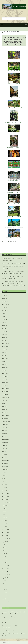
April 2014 (4, 554)
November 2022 (6, 346)
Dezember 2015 (6, 494)
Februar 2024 (5, 325)
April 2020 (4, 379)
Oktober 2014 (5, 536)
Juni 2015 (4, 512)
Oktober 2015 (5, 500)
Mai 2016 (4, 479)
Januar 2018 (5, 437)
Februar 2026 (5, 298)
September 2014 (6, 539)
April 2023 (4, 331)
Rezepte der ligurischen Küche (9, 631)
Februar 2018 (5, 434)
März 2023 (4, 334)
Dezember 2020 (6, 373)
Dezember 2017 (6, 440)
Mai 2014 (4, 551)
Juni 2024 (4, 313)
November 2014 (6, 533)
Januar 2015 (5, 527)
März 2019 (4, 407)
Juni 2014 (4, 548)
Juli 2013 (4, 581)
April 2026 (4, 295)
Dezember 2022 (6, 343)
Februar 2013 (5, 596)
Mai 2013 (4, 587)
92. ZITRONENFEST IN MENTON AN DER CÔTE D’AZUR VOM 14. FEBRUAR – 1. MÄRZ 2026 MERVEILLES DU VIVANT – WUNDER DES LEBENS (13, 283)
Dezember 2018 (6, 416)
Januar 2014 (5, 563)
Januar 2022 (5, 355)
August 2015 (5, 506)
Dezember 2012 (6, 602)
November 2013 (6, 569)
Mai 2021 (4, 361)
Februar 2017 (5, 455)
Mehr (24, 242)
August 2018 (5, 425)
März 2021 (4, 365)
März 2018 (4, 431)
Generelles (17, 242)
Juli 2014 (4, 545)
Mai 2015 (4, 515)
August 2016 (5, 470)
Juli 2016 (4, 473)
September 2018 (6, 422)
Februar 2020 (5, 383)
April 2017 (4, 449)
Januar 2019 (5, 413)
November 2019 (6, 392)
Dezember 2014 (6, 530)
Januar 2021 (5, 371)
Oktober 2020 (5, 377)
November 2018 (6, 419)
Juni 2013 (4, 584)
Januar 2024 (5, 328)
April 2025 (4, 307)
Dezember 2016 (6, 461)
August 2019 (5, 401)
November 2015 (6, 497)
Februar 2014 (5, 560)
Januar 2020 (5, 386)
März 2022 (4, 352)
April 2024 (4, 319)
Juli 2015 (4, 509)
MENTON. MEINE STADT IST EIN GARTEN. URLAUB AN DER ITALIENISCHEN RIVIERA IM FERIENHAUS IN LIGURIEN (14, 41)
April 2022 (4, 349)
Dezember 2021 (6, 358)
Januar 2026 (5, 301)
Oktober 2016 (5, 467)
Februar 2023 (5, 337)
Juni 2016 (4, 476)
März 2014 (4, 557)
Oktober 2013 (5, 572)
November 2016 (6, 464)
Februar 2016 (5, 488)
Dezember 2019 (6, 389)
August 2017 (5, 446)
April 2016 (4, 482)
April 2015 (4, 518)
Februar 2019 (5, 410)
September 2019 (6, 398)
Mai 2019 (4, 404)
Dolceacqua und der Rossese (9, 620)
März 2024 (4, 322)
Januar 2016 (5, 491)
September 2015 (6, 503)
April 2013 (4, 590)
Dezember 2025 (6, 304)
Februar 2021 (5, 367)
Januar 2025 (5, 310)
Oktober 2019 (5, 395)
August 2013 (5, 578)
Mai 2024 (4, 316)
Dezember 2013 (6, 566)
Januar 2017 (5, 458)
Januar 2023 (5, 340)
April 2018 (4, 428)
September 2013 (6, 575)
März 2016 (4, 485)
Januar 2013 (5, 599)
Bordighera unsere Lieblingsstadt (10, 617)
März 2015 (4, 521)
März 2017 (4, 452)
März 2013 (4, 593)
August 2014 (5, 542)
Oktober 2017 (5, 443)
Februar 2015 (5, 524)
